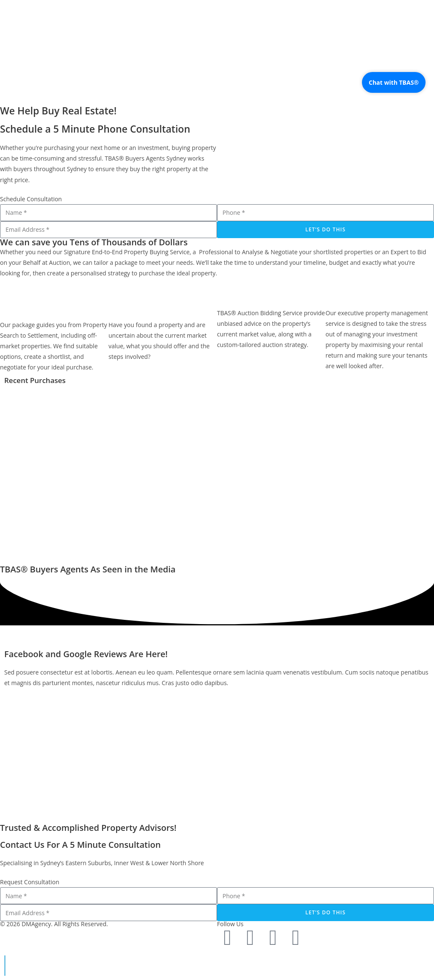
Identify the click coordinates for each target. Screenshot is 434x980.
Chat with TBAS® (394, 82)
